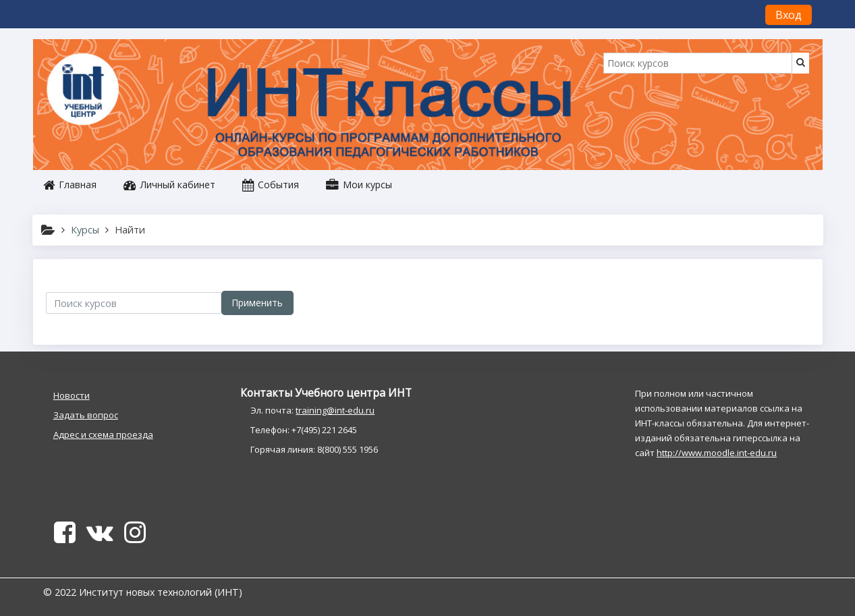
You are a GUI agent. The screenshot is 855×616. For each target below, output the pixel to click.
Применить (257, 303)
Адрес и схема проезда (103, 435)
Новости (72, 395)
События (271, 185)
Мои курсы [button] (359, 185)
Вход (789, 15)
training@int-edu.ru (335, 410)
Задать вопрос (86, 415)
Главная (70, 185)
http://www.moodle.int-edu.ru (717, 453)
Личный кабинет (169, 185)
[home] (85, 90)
